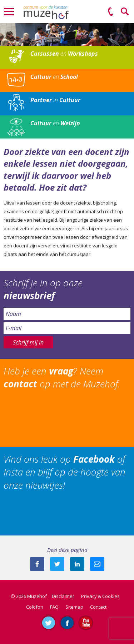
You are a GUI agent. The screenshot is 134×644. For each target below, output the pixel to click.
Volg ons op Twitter (49, 623)
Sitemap (74, 607)
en (64, 54)
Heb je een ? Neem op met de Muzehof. (62, 377)
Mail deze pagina (97, 564)
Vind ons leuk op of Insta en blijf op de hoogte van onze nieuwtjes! (64, 472)
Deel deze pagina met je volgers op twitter (57, 564)
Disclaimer (63, 596)
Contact (98, 607)
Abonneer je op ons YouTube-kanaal (86, 623)
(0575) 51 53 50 (111, 12)
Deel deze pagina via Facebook (37, 564)
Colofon (35, 607)
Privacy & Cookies (100, 596)
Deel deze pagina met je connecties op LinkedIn (77, 564)
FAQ (54, 607)
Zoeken (125, 12)
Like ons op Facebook (67, 623)
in (55, 100)
